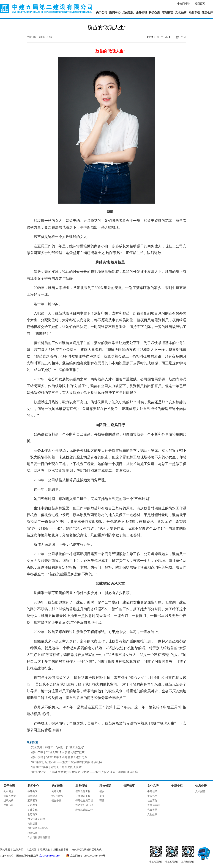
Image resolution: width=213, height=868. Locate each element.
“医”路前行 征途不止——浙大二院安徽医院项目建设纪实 (67, 762)
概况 (102, 791)
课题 (102, 800)
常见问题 (32, 850)
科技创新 (154, 12)
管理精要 (168, 12)
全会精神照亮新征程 (39, 837)
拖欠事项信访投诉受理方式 (87, 850)
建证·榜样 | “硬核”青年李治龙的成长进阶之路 (59, 757)
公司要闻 (32, 805)
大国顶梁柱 (154, 805)
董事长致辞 (10, 796)
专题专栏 (194, 12)
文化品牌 (181, 12)
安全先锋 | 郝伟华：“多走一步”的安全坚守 (58, 747)
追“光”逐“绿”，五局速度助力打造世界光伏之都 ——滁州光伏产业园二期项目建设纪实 (85, 772)
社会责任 (152, 800)
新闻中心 (115, 12)
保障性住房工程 (84, 800)
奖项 (102, 796)
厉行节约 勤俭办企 (38, 828)
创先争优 (56, 800)
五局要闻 (32, 800)
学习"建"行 (57, 796)
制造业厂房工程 (84, 805)
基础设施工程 (83, 791)
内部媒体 (32, 824)
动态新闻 (32, 814)
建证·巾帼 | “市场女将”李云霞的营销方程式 (58, 752)
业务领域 (141, 12)
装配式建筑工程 (84, 810)
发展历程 (9, 805)
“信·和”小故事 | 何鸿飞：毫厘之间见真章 (56, 767)
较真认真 (32, 833)
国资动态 (32, 796)
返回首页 (200, 4)
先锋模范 (152, 810)
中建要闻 (32, 791)
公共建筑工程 (83, 796)
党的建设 (128, 12)
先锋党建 (56, 791)
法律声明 (18, 850)
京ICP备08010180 (50, 856)
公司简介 (9, 791)
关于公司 (102, 12)
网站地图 (5, 850)
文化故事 (152, 814)
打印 (184, 37)
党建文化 (32, 810)
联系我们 (45, 850)
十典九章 (152, 796)
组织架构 (9, 800)
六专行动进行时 (36, 819)
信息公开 (207, 12)
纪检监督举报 (61, 850)
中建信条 (152, 791)
